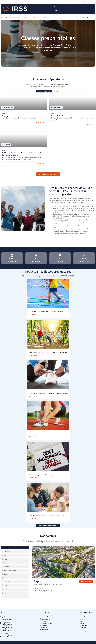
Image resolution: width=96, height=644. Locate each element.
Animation (83, 617)
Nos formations (45, 617)
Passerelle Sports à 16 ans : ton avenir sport (42, 434)
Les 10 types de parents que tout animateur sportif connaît (47, 516)
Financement (44, 621)
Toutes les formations (44, 91)
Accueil (3, 18)
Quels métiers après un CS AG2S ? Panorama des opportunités (48, 352)
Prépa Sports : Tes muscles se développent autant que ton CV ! (48, 393)
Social (82, 623)
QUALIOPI (83, 631)
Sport (57, 91)
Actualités (43, 625)
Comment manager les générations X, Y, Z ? (42, 475)
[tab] (15, 548)
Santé (82, 621)
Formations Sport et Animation (15, 18)
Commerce (83, 628)
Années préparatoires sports (33, 18)
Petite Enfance (85, 625)
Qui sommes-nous (46, 623)
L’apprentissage (45, 619)
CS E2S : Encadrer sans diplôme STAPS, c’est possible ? (46, 311)
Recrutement (44, 630)
